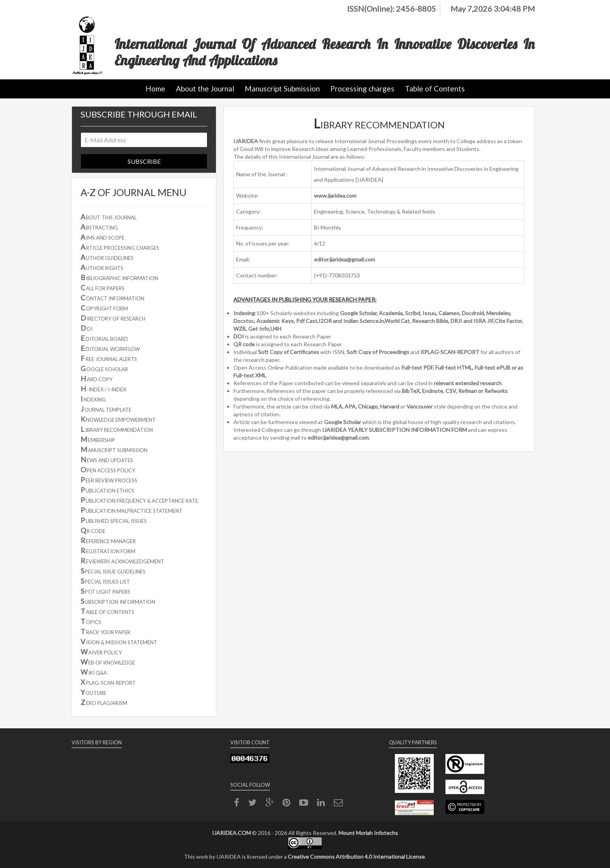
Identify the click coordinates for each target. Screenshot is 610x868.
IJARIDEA (246, 141)
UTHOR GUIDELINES (107, 257)
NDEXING (93, 399)
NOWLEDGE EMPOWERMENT (118, 419)
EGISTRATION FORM (108, 551)
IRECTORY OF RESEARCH (113, 318)
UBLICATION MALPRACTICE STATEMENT (131, 510)
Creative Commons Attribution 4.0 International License (356, 857)
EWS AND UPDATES (107, 459)
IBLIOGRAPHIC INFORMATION (119, 277)
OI (87, 328)
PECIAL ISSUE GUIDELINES (113, 571)
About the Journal (205, 89)
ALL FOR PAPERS (103, 288)
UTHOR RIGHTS (102, 267)
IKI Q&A (94, 672)
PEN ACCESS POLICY (108, 470)
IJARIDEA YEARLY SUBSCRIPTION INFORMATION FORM (394, 430)
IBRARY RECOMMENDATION (117, 429)
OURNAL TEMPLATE (106, 409)
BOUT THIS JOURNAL (109, 217)
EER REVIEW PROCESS (109, 480)
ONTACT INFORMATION (112, 298)
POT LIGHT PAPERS (105, 591)
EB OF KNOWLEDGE (108, 662)
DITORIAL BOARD (104, 338)
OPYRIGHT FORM (104, 308)
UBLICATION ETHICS (107, 490)
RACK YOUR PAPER (105, 631)
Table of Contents (435, 89)
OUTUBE (93, 692)
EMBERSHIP (98, 439)
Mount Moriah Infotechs (368, 833)
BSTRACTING (99, 227)
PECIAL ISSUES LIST (105, 581)
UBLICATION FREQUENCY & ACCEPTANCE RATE (139, 500)
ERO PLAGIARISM (104, 702)
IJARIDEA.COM (231, 833)
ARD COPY (96, 379)
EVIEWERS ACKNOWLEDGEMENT (122, 561)
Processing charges (362, 89)
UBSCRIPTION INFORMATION (118, 601)
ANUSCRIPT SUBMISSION (114, 449)
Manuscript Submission (282, 89)
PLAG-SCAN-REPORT (108, 682)
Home (155, 89)
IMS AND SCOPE (103, 237)
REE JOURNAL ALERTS (109, 358)
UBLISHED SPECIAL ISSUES (114, 520)
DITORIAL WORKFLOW (110, 348)
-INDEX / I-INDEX (103, 389)
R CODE (93, 530)
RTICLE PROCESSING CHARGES (120, 247)
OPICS (91, 621)
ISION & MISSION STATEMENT (119, 642)
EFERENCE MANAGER (108, 540)
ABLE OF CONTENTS (107, 611)
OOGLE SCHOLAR (104, 368)
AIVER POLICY (101, 652)
